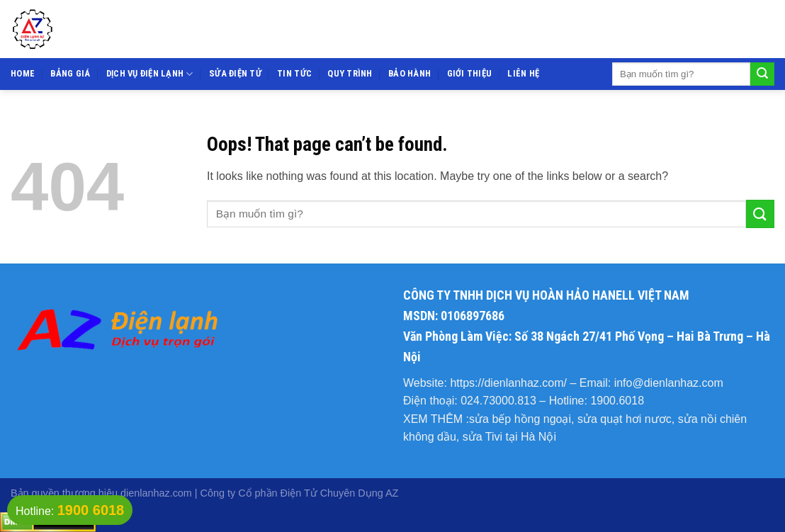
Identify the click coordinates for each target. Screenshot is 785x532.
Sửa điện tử (235, 73)
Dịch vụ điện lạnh (150, 74)
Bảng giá (70, 73)
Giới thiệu (470, 73)
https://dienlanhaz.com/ (508, 383)
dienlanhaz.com (156, 493)
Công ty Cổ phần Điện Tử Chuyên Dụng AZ (300, 493)
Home (23, 73)
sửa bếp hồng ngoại (520, 419)
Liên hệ (523, 73)
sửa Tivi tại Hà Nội (509, 437)
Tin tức (294, 73)
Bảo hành (410, 73)
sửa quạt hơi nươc (625, 419)
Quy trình (350, 73)
